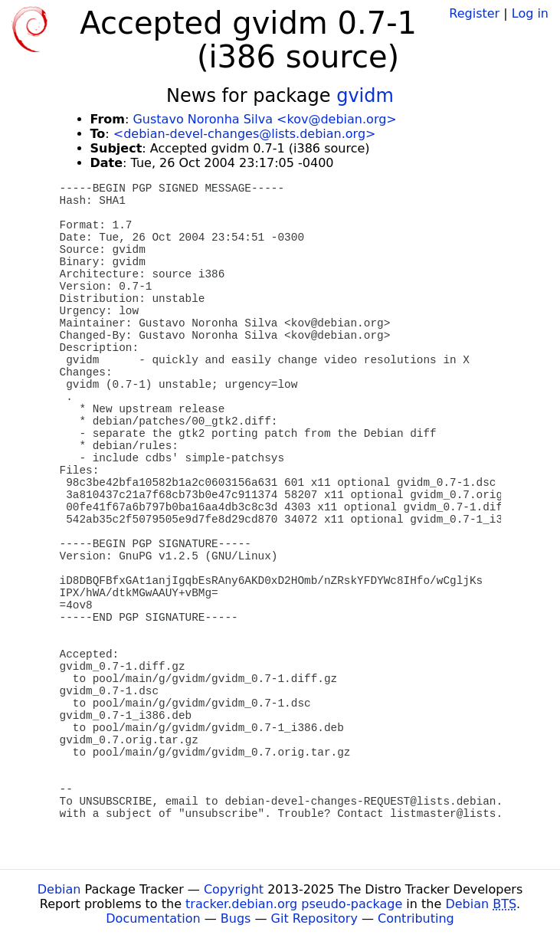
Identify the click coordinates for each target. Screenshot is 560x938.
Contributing (416, 918)
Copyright (234, 889)
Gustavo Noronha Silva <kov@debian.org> (264, 119)
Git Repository (314, 918)
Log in (530, 13)
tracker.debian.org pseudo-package (294, 904)
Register (474, 13)
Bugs (236, 918)
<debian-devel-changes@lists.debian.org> (245, 134)
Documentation (153, 918)
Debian (59, 889)
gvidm (365, 96)
